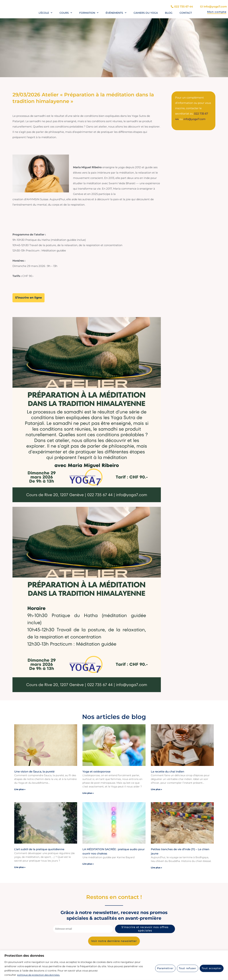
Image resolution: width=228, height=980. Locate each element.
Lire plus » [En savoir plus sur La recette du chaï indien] (156, 789)
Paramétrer (165, 968)
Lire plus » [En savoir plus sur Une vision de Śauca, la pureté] (20, 789)
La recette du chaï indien (168, 771)
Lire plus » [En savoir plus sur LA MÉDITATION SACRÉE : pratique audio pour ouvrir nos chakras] (88, 863)
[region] (114, 965)
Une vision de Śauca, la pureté (34, 771)
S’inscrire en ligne (28, 298)
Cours (66, 13)
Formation (89, 13)
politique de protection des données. (40, 975)
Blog (169, 13)
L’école (46, 13)
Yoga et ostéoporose (96, 771)
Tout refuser (188, 968)
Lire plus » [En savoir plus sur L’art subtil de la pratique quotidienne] (20, 867)
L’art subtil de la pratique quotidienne (39, 849)
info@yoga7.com (195, 119)
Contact (186, 13)
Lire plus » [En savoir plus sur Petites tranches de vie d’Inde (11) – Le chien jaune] (156, 867)
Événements (116, 13)
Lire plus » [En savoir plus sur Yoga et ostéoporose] (88, 793)
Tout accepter (212, 968)
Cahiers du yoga (146, 13)
